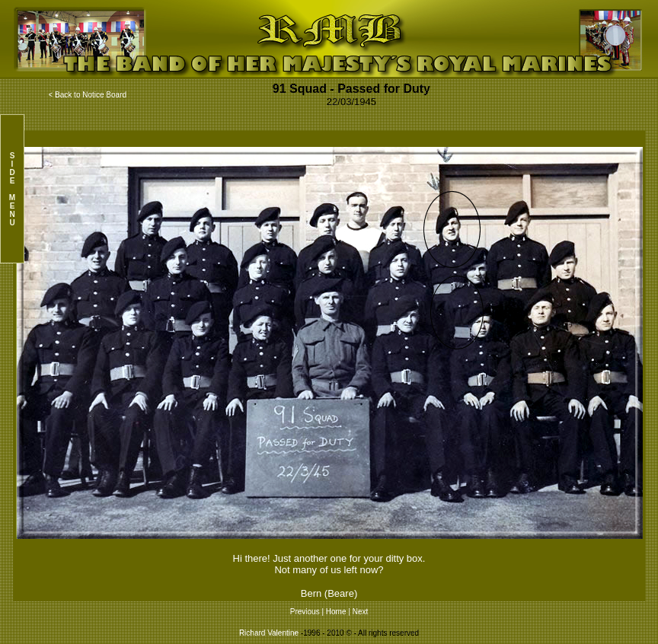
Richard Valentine (269, 633)
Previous (306, 612)
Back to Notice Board (91, 95)
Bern (311, 593)
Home (336, 612)
